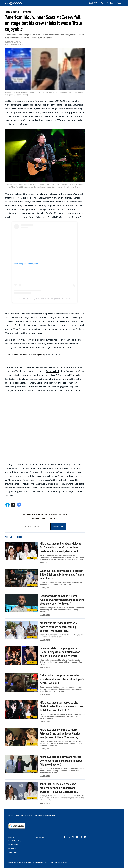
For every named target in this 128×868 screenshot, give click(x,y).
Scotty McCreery (13, 101)
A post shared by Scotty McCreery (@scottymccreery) (45, 299)
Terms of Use (13, 852)
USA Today (32, 488)
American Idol (42, 101)
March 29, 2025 (53, 354)
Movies (110, 3)
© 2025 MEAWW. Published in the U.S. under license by (27, 815)
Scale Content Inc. (50, 815)
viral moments (19, 464)
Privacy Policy (13, 845)
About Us (11, 837)
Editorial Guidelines (15, 841)
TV (102, 3)
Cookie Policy (13, 848)
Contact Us (40, 837)
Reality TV (93, 3)
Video (119, 3)
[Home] (14, 3)
